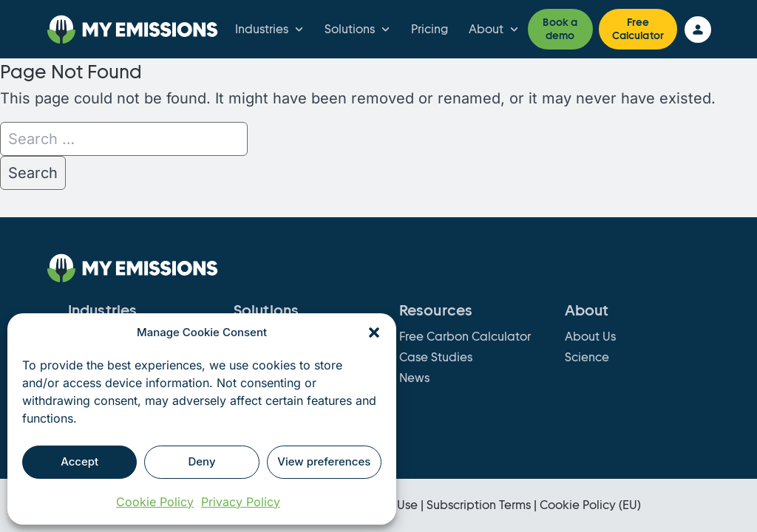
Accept (79, 461)
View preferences (324, 461)
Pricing (430, 29)
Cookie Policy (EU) (590, 505)
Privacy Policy (241, 502)
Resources (436, 310)
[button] (374, 332)
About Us (590, 337)
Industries (271, 30)
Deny (201, 461)
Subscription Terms (479, 505)
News (414, 378)
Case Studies (436, 357)
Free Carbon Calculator (465, 337)
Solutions (359, 30)
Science (587, 357)
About (495, 30)
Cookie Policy (155, 502)
